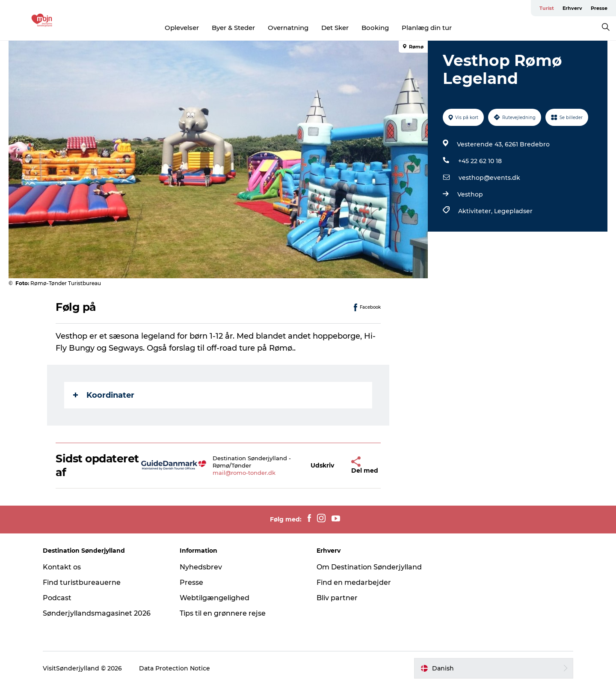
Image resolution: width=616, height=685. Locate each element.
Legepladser (513, 211)
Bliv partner (337, 598)
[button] (322, 466)
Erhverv (572, 8)
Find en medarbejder (354, 582)
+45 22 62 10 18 (480, 161)
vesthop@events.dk (489, 178)
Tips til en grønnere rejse (223, 613)
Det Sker (335, 28)
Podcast (57, 598)
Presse (599, 8)
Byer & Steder (233, 28)
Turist (547, 8)
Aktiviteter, (476, 211)
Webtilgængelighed (215, 598)
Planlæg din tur (427, 28)
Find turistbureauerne (82, 582)
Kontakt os (62, 567)
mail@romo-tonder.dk (244, 473)
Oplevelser (182, 28)
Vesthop (470, 194)
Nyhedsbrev (201, 567)
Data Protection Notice (175, 668)
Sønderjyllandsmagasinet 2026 (97, 613)
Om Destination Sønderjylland (369, 567)
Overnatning (288, 28)
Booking (375, 28)
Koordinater (104, 395)
